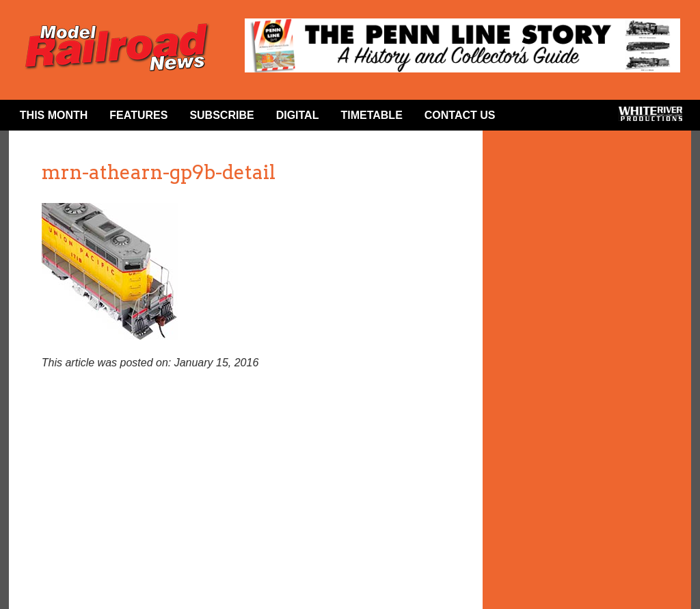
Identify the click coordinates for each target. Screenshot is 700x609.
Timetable (371, 115)
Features (138, 115)
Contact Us (460, 115)
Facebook (528, 118)
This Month (54, 115)
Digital (298, 115)
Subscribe (221, 115)
